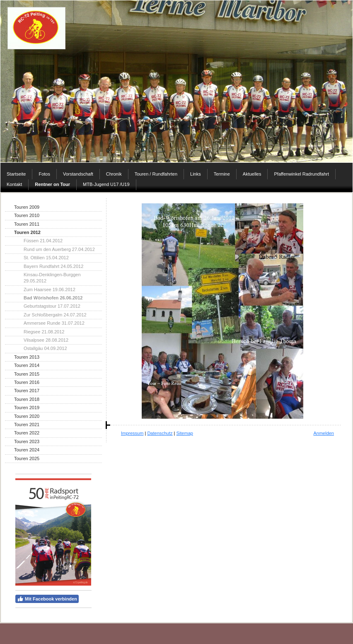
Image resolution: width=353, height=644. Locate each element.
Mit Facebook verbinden (47, 599)
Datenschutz (160, 433)
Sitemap (185, 433)
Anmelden (324, 433)
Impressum (132, 433)
